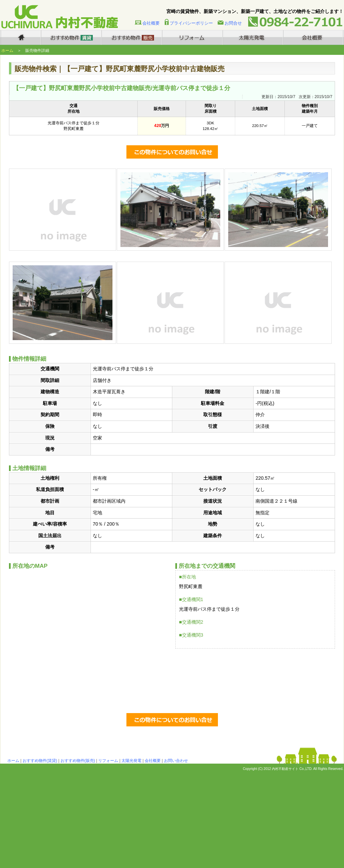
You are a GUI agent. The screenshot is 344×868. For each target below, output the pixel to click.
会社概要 (151, 23)
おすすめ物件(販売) (78, 761)
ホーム (7, 51)
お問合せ (233, 23)
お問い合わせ (176, 761)
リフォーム (108, 761)
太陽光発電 (131, 761)
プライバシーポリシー (191, 23)
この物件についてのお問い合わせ (172, 152)
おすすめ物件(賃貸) (40, 761)
